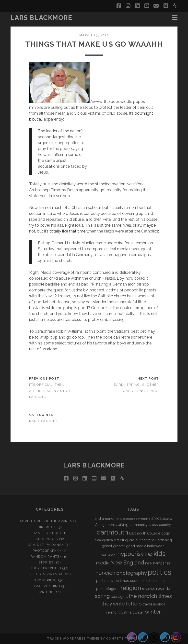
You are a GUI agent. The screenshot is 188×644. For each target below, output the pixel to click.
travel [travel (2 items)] (147, 604)
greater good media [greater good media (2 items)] (130, 546)
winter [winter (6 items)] (153, 612)
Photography (46, 551)
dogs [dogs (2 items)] (166, 533)
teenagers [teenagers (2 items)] (119, 596)
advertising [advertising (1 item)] (143, 519)
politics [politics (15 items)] (159, 572)
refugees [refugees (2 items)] (112, 589)
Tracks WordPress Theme (73, 638)
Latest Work (46, 539)
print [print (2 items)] (100, 581)
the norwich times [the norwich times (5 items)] (150, 596)
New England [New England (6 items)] (127, 562)
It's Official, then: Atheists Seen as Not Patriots (50, 391)
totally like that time (67, 231)
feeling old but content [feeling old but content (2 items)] (135, 540)
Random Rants (44, 421)
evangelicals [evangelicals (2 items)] (105, 540)
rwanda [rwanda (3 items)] (163, 589)
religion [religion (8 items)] (131, 588)
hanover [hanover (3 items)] (109, 554)
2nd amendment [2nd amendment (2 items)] (108, 518)
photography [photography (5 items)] (132, 573)
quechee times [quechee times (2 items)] (117, 581)
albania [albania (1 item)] (167, 519)
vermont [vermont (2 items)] (113, 612)
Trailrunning (47, 586)
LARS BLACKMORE (41, 18)
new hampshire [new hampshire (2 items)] (158, 563)
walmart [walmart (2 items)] (127, 612)
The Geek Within (46, 568)
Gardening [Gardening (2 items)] (163, 540)
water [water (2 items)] (139, 612)
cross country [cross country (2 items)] (160, 525)
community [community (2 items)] (139, 525)
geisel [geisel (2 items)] (107, 546)
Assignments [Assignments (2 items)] (106, 525)
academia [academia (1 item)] (129, 519)
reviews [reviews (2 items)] (149, 589)
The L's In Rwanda (46, 574)
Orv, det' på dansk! (46, 545)
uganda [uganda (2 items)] (159, 604)
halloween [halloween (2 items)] (156, 546)
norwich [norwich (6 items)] (105, 573)
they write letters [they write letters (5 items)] (122, 604)
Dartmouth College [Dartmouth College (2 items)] (145, 533)
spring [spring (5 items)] (102, 596)
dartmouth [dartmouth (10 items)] (112, 532)
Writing (46, 592)
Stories (46, 562)
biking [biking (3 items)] (123, 524)
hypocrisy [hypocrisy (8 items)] (130, 554)
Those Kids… (46, 580)
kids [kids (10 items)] (159, 554)
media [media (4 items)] (103, 563)
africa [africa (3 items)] (156, 518)
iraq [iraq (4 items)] (149, 554)
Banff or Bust (47, 533)
